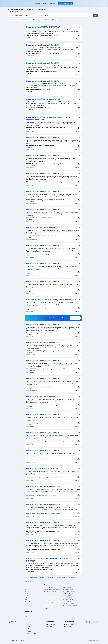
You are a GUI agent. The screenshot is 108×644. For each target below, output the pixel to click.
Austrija (26, 597)
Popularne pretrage (30, 582)
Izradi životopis (75, 318)
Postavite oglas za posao (65, 3)
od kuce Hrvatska (67, 601)
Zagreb (26, 589)
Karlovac (27, 591)
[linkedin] (97, 622)
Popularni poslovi (28, 614)
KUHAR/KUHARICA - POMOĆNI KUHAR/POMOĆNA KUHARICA (51, 300)
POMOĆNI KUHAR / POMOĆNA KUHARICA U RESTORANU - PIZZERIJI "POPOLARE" (50, 118)
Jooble (97, 641)
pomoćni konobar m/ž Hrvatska (51, 599)
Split (26, 587)
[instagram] (90, 622)
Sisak (26, 605)
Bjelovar (26, 593)
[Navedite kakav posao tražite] (24, 15)
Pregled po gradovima (29, 616)
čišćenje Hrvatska (67, 595)
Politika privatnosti (23, 640)
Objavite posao (49, 627)
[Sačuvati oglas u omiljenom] (79, 27)
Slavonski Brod (28, 603)
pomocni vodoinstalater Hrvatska (51, 605)
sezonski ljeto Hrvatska (68, 589)
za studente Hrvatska (68, 599)
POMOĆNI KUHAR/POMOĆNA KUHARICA (43, 45)
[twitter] (93, 622)
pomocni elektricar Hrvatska (50, 601)
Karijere (29, 629)
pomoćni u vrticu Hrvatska (50, 587)
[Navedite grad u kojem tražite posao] (56, 15)
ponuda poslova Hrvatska (68, 597)
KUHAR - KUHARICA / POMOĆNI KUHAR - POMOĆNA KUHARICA (47, 560)
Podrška (29, 631)
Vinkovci (26, 595)
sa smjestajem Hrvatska (68, 591)
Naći (95, 15)
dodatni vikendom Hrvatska (69, 593)
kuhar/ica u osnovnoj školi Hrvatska (52, 589)
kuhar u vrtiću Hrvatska (49, 595)
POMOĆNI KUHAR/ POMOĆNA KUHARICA (43, 469)
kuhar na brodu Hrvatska (49, 597)
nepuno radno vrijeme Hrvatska (70, 605)
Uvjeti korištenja (13, 640)
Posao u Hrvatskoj (31, 633)
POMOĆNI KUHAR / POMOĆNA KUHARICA (43, 27)
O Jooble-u (30, 624)
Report (77, 39)
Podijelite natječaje (50, 624)
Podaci (28, 627)
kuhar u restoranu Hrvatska (50, 603)
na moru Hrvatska (67, 587)
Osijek (26, 599)
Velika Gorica (28, 601)
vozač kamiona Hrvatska (68, 603)
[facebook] (86, 622)
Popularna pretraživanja (70, 624)
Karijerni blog (68, 627)
